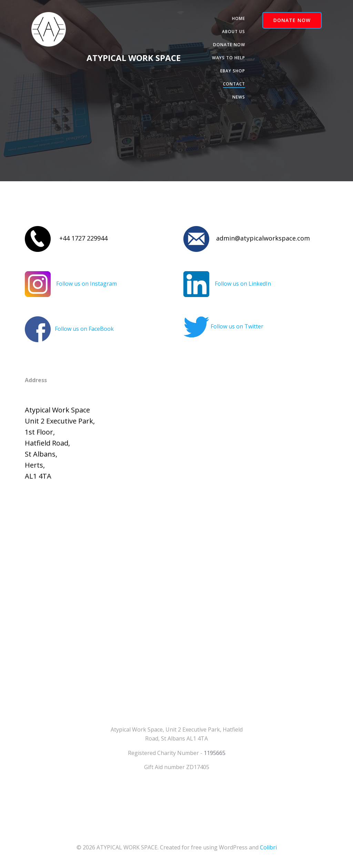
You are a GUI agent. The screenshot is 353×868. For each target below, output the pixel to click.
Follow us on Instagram (87, 284)
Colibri (268, 847)
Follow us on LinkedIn (243, 284)
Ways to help (229, 58)
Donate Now (229, 45)
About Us (234, 32)
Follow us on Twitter (237, 326)
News (239, 97)
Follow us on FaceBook (84, 329)
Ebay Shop (233, 71)
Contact (234, 84)
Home (239, 18)
